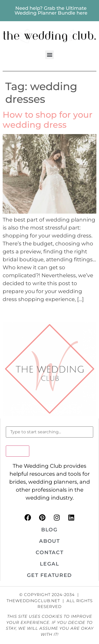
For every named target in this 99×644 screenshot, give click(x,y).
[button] (49, 55)
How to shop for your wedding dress (48, 120)
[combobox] (49, 432)
